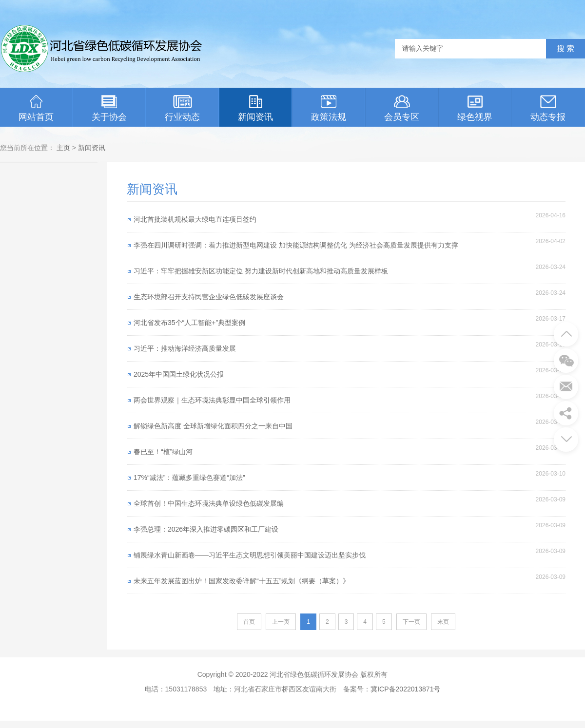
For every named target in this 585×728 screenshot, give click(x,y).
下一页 (411, 622)
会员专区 (402, 108)
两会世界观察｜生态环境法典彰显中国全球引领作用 (212, 400)
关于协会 (109, 108)
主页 (63, 148)
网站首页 (36, 108)
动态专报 (548, 108)
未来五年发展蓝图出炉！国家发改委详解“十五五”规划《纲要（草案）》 (242, 581)
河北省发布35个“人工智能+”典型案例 (189, 323)
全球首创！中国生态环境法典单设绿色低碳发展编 (209, 503)
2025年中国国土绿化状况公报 (179, 374)
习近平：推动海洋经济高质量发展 (185, 348)
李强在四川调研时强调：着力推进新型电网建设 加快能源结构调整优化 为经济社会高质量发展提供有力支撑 (296, 245)
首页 (249, 622)
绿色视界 (475, 108)
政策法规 (329, 108)
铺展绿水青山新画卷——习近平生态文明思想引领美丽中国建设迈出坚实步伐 (250, 555)
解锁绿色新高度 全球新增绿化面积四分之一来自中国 (213, 426)
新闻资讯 (255, 108)
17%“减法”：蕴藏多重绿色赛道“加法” (189, 478)
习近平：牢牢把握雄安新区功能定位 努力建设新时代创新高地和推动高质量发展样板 (261, 271)
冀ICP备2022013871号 (405, 689)
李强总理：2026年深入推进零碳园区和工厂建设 (206, 529)
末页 (443, 622)
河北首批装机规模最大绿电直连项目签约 (195, 219)
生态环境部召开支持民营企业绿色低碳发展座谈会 (209, 297)
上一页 (281, 622)
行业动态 (182, 108)
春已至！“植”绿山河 (163, 452)
